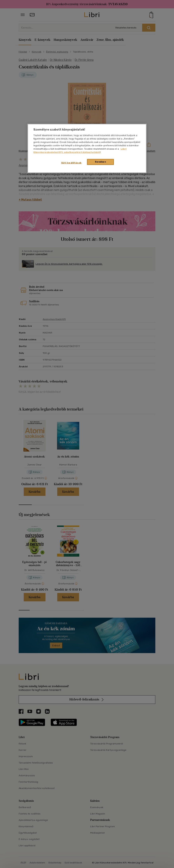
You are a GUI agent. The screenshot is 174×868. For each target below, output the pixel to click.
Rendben (101, 162)
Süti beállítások (71, 163)
